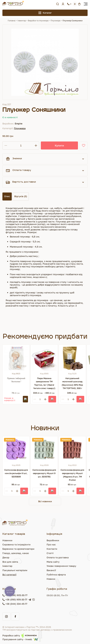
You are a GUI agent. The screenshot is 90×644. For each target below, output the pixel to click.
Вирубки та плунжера (38, 21)
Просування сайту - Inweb (20, 639)
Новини (51, 579)
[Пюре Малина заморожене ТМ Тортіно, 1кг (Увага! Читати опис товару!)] (44, 358)
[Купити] (52, 399)
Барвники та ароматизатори (18, 549)
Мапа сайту (53, 562)
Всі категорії (9, 575)
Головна (12, 21)
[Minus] (35, 399)
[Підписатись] (25, 399)
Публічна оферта (56, 575)
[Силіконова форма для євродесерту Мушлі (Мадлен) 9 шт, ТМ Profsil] (72, 450)
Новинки (7, 540)
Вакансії (51, 570)
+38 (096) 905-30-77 (16, 595)
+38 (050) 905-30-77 (16, 600)
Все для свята (10, 562)
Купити (59, 145)
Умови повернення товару (61, 566)
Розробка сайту (20, 635)
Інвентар (22, 21)
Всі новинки (45, 501)
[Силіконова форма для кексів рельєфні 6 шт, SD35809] (16, 450)
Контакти (52, 549)
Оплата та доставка (58, 557)
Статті (50, 553)
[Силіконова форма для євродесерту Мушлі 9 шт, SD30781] (44, 450)
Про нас (51, 544)
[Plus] (45, 399)
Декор (6, 557)
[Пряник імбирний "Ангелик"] (16, 358)
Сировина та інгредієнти (16, 544)
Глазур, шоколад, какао (16, 553)
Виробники (53, 540)
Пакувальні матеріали (15, 570)
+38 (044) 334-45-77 (16, 604)
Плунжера (56, 21)
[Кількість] (21, 145)
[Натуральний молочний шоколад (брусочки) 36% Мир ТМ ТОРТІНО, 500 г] (72, 358)
